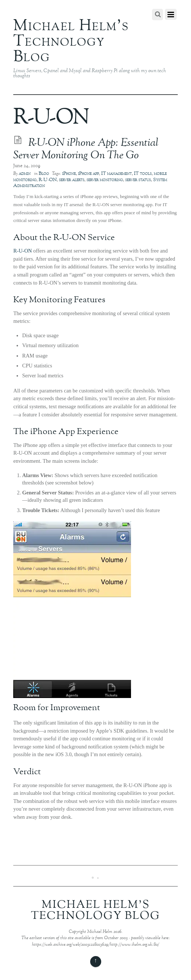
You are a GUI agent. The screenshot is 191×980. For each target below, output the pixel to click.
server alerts (72, 180)
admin (25, 174)
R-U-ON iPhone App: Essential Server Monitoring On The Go (86, 150)
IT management (116, 174)
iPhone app (89, 174)
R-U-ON (48, 180)
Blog (44, 174)
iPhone (69, 174)
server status (138, 180)
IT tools (143, 174)
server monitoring (105, 180)
